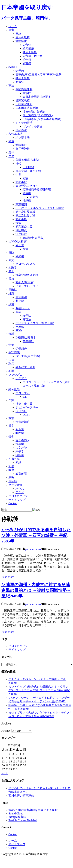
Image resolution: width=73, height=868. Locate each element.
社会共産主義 (24, 404)
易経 (18, 463)
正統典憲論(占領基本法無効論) (42, 119)
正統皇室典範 (24, 104)
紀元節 (20, 71)
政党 (11, 363)
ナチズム (21, 378)
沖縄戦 (27, 201)
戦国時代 (21, 230)
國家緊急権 (23, 100)
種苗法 (27, 319)
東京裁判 (21, 204)
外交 (11, 260)
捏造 (18, 223)
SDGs (19, 330)
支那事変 (21, 182)
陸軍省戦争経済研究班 (37, 190)
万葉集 (20, 429)
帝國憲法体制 (24, 89)
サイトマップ (17, 500)
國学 (11, 426)
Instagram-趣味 (17, 817)
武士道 (20, 245)
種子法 (27, 316)
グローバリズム (25, 264)
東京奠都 (21, 297)
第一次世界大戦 (25, 212)
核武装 (20, 256)
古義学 (20, 444)
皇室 (11, 30)
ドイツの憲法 (24, 123)
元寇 (25, 178)
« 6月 (5, 773)
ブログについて (18, 496)
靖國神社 (21, 145)
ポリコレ (21, 411)
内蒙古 (34, 197)
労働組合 (21, 349)
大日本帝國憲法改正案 (37, 97)
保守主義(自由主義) (28, 356)
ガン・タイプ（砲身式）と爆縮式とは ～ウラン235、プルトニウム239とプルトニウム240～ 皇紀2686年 (39, 690)
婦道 (25, 249)
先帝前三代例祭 (32, 56)
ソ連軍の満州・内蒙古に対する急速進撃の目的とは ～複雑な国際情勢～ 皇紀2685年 (36, 590)
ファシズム (16, 375)
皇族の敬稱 (23, 37)
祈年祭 (27, 60)
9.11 (25, 397)
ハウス (20, 489)
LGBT (26, 415)
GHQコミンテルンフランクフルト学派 (40, 208)
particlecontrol (33, 549)
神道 (11, 141)
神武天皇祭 (30, 52)
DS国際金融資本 (26, 337)
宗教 (11, 477)
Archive (6, 731)
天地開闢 (28, 167)
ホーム (13, 26)
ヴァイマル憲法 (32, 126)
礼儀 (11, 466)
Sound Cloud (16, 813)
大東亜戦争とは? (26, 186)
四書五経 (14, 459)
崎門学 (20, 433)
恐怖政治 (14, 389)
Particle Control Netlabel (23, 820)
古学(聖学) (22, 440)
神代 (18, 164)
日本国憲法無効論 (27, 108)
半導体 (20, 327)
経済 (11, 305)
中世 (18, 175)
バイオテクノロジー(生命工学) (35, 323)
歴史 (11, 156)
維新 (11, 293)
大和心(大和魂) (18, 242)
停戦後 (27, 193)
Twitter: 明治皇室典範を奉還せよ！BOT (33, 810)
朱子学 (20, 451)
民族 (11, 279)
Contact (13, 503)
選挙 (11, 418)
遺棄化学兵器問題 (27, 275)
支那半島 (21, 219)
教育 (11, 470)
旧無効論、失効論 (34, 112)
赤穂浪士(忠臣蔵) (33, 238)
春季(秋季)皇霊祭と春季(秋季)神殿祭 (39, 74)
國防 (11, 253)
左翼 (11, 400)
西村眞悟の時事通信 (21, 796)
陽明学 (20, 455)
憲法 (11, 86)
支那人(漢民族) (25, 282)
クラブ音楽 (16, 485)
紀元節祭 (28, 49)
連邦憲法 (21, 130)
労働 (11, 345)
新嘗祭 (27, 63)
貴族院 (27, 93)
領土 (11, 271)
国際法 (13, 290)
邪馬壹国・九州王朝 (28, 171)
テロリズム (23, 393)
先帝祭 (27, 45)
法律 (11, 360)
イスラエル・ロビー (28, 286)
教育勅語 (21, 474)
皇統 (18, 34)
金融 (11, 334)
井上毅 (20, 301)
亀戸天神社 (23, 149)
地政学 (13, 268)
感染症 (13, 481)
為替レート (23, 308)
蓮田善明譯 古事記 (27, 160)
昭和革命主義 (24, 227)
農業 (18, 312)
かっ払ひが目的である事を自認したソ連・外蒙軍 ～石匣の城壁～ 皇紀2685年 (36, 535)
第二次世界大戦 (25, 216)
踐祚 (11, 152)
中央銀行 (28, 341)
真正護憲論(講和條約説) (38, 115)
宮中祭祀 (21, 41)
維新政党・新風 (25, 367)
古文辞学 (21, 448)
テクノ (20, 492)
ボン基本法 (23, 138)
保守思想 (14, 352)
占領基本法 (16, 134)
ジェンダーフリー (27, 407)
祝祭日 (13, 67)
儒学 (11, 437)
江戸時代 (21, 234)
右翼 (11, 371)
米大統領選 (23, 422)
